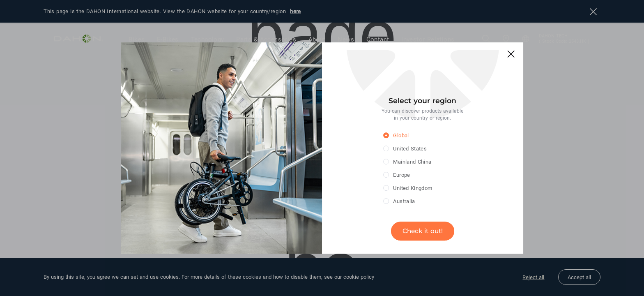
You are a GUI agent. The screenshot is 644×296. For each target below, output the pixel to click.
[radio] (416, 136)
